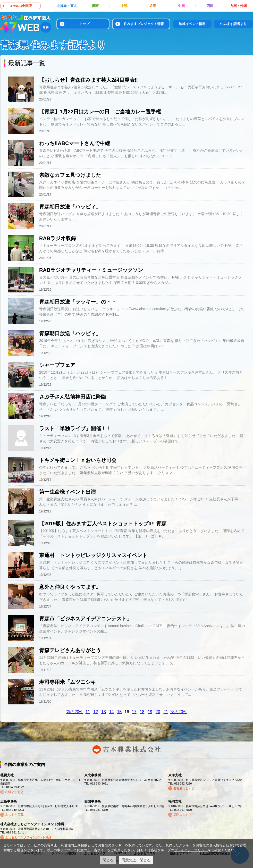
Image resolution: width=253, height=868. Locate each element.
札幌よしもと (14, 792)
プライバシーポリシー (191, 850)
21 (166, 712)
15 (119, 712)
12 (96, 712)
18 (142, 712)
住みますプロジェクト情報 (144, 24)
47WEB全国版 (21, 6)
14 (112, 712)
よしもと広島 (14, 815)
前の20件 (75, 712)
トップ (84, 24)
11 (88, 712)
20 (158, 712)
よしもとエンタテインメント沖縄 (28, 837)
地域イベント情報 (192, 24)
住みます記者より (233, 24)
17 (134, 712)
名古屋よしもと (184, 788)
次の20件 (179, 712)
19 (150, 712)
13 (104, 712)
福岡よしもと (182, 815)
